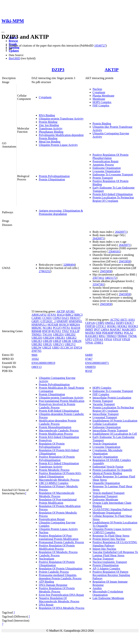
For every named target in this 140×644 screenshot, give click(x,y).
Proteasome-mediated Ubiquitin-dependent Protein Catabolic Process (60, 577)
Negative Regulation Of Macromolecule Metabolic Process (59, 600)
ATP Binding (46, 582)
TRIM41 (122, 336)
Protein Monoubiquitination (55, 427)
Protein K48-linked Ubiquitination (59, 411)
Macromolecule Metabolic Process (59, 480)
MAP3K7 (116, 329)
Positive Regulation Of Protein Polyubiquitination (57, 458)
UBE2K (67, 341)
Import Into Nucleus (104, 549)
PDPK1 (119, 333)
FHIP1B (90, 326)
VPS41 (89, 343)
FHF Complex (101, 105)
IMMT (89, 329)
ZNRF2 (99, 343)
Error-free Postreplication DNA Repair (61, 595)
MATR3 (90, 333)
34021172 (111, 278)
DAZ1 (65, 318)
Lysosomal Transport (105, 417)
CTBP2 (100, 323)
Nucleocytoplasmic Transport (110, 562)
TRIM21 (37, 334)
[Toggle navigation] (3, 32)
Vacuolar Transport (104, 404)
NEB (98, 333)
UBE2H (48, 341)
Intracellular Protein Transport (110, 430)
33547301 (98, 284)
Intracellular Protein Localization (112, 398)
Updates (14, 51)
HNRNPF (62, 321)
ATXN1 (52, 315)
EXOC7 (129, 323)
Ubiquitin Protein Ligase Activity (58, 145)
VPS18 (117, 339)
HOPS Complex (102, 102)
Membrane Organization (107, 513)
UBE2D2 (70, 334)
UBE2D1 (59, 334)
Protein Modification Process (56, 434)
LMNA (105, 329)
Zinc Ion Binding (49, 125)
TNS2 (65, 331)
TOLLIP (74, 331)
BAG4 (61, 315)
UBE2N (77, 341)
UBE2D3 (37, 338)
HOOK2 (122, 326)
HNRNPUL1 (39, 325)
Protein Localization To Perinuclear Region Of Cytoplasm (113, 199)
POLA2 (129, 333)
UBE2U (48, 344)
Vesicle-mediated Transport (109, 493)
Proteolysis (45, 440)
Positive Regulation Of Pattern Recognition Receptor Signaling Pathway (111, 575)
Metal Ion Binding (50, 142)
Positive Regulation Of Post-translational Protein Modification (59, 537)
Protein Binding (48, 122)
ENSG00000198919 (43, 363)
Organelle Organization (106, 483)
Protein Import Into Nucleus (109, 539)
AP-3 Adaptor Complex (106, 568)
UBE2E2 (71, 338)
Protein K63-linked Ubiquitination (113, 194)
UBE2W (37, 348)
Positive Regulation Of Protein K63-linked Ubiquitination (60, 475)
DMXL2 (110, 323)
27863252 (45, 271)
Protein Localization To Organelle (112, 470)
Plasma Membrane (104, 96)
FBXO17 (75, 318)
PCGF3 (57, 328)
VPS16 (108, 339)
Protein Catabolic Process (54, 572)
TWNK (133, 336)
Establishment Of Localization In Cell (115, 434)
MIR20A (75, 325)
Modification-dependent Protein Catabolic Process (58, 422)
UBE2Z (47, 348)
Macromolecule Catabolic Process (59, 430)
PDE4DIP (108, 333)
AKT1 (124, 320)
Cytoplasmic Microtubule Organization (108, 452)
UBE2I (57, 341)
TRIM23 (111, 336)
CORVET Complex (104, 532)
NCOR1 (47, 328)
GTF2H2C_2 (48, 321)
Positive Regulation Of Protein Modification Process (57, 547)
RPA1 (102, 336)
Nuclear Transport (103, 559)
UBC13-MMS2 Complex (54, 483)
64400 (89, 355)
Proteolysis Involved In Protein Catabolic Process (57, 406)
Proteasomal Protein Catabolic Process (61, 542)
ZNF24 (78, 348)
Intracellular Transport (106, 414)
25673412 (98, 278)
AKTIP (112, 70)
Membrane (99, 99)
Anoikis (97, 588)
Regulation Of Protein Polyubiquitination (52, 445)
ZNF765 (36, 351)
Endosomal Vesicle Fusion (108, 467)
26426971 (121, 232)
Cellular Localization (105, 424)
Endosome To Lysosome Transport (113, 174)
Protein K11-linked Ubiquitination (59, 463)
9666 (34, 355)
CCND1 (47, 318)
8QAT (89, 371)
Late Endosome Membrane (108, 598)
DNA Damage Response (53, 585)
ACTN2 (115, 320)
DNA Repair (46, 605)
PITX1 (66, 328)
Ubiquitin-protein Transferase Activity (61, 119)
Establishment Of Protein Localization (115, 421)
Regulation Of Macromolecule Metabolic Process (57, 495)
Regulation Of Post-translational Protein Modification (58, 501)
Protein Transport (103, 178)
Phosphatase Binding (51, 132)
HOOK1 (112, 326)
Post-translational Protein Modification (62, 401)
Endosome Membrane (105, 499)
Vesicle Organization (105, 444)
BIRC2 (69, 315)
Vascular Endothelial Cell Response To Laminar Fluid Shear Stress (115, 554)
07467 (89, 359)
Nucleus (97, 89)
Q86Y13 (37, 367)
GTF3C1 (101, 326)
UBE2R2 (37, 344)
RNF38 (46, 331)
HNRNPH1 (75, 321)
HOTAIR (53, 325)
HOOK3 (133, 326)
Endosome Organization (107, 168)
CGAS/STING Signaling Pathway (113, 509)
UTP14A (98, 339)
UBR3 (56, 348)
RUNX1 (56, 331)
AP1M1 (70, 311)
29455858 (125, 261)
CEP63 (57, 318)
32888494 (69, 265)
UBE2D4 (48, 338)
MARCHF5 (129, 329)
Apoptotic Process (103, 165)
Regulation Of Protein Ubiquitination (61, 568)
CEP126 (90, 323)
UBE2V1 (59, 344)
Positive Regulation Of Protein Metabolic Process (57, 590)
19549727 (100, 46)
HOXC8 (64, 325)
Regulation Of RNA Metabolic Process (62, 608)
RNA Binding (47, 115)
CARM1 (37, 318)
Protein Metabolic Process (54, 470)
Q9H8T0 (91, 367)
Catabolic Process (49, 555)
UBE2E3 (37, 341)
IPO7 (97, 329)
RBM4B (36, 331)
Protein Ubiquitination (52, 179)
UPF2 (89, 339)
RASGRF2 (92, 336)
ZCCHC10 (66, 348)
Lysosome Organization (106, 171)
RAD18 (76, 328)
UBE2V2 (70, 344)
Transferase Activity (51, 128)
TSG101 (47, 334)
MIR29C (37, 328)
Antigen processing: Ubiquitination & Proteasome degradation (61, 212)
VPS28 (126, 339)
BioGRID (14, 58)
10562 (35, 359)
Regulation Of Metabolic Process (58, 552)
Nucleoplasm (46, 559)
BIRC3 (78, 315)
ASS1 (132, 320)
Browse (13, 41)
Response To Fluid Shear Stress (111, 536)
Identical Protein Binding (107, 473)
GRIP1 (36, 321)
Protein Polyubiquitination (54, 176)
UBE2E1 (60, 338)
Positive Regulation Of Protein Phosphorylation (111, 156)
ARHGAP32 (39, 315)
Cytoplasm (45, 97)
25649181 (114, 252)
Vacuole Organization (105, 457)
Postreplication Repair (106, 161)
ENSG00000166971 (97, 363)
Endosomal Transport (105, 496)
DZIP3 (58, 70)
